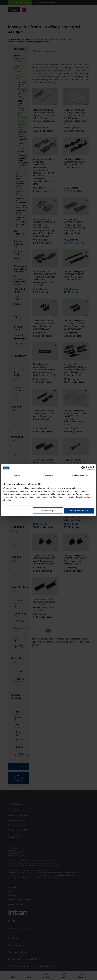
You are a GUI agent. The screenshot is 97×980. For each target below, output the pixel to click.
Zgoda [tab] (17, 475)
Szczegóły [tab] (48, 475)
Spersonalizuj (48, 511)
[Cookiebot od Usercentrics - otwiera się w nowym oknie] (83, 468)
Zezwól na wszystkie (79, 511)
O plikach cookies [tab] (80, 475)
